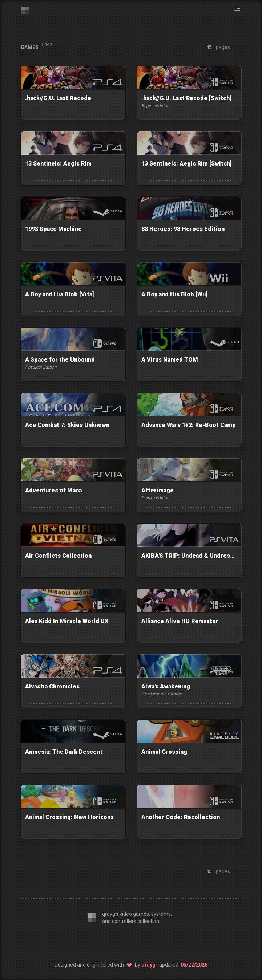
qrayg (148, 965)
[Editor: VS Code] (93, 942)
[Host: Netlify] (169, 942)
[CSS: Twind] (112, 942)
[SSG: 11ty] (131, 942)
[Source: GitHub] (150, 942)
